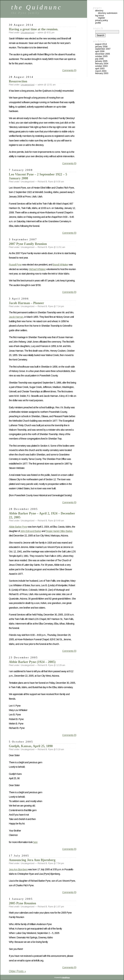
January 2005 (101, 61)
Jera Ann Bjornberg (18, 869)
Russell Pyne (15, 265)
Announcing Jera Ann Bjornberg (32, 860)
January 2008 (101, 47)
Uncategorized (28, 33)
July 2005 (99, 59)
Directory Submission (108, 13)
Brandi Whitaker (60, 265)
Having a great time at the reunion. (34, 29)
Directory (99, 11)
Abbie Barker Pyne (18, 527)
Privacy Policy (102, 20)
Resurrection (18, 81)
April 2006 (100, 51)
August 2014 (101, 44)
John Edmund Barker (31, 531)
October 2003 (101, 66)
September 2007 (103, 49)
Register (102, 18)
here (35, 842)
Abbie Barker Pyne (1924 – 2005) (32, 662)
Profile (98, 23)
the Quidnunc (37, 7)
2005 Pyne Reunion (22, 903)
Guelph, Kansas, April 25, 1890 (31, 746)
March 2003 (101, 71)
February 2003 (102, 73)
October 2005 (101, 56)
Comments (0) (69, 70)
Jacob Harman (16, 317)
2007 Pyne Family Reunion (28, 244)
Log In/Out (100, 16)
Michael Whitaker (37, 269)
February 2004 (102, 64)
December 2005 (103, 54)
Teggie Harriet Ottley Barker (59, 531)
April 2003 (100, 69)
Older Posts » (17, 971)
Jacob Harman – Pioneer (26, 303)
